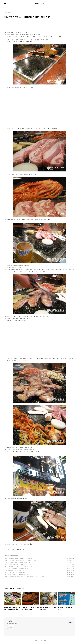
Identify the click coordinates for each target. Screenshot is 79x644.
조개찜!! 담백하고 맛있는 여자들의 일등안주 (16, 569)
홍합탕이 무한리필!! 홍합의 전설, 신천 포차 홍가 (17, 563)
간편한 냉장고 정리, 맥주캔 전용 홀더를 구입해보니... (18, 559)
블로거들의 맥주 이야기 (12, 624)
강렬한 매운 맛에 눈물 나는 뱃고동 (14, 571)
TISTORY (40, 641)
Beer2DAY (40, 4)
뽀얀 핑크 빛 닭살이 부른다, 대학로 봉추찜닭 (16, 574)
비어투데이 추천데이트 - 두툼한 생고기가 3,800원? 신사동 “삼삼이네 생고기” (24, 576)
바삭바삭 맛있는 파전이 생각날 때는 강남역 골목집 (17, 567)
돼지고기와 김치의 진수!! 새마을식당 (14, 572)
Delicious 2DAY (9, 556)
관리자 (46, 641)
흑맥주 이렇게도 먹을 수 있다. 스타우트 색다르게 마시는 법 (19, 561)
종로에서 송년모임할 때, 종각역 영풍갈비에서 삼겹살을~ (19, 565)
